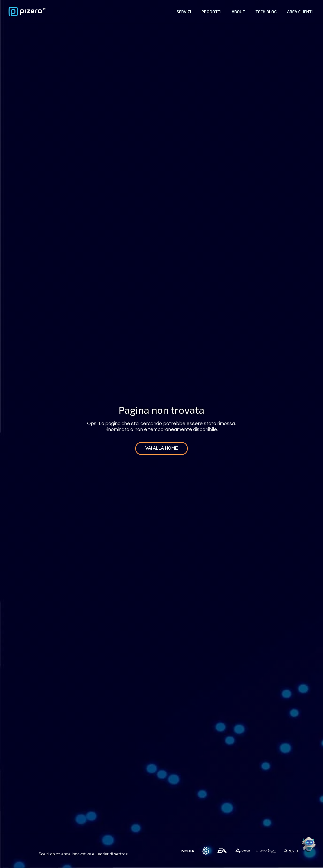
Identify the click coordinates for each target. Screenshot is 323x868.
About (238, 12)
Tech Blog (266, 12)
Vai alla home (161, 448)
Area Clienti (300, 12)
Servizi (184, 12)
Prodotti (211, 12)
